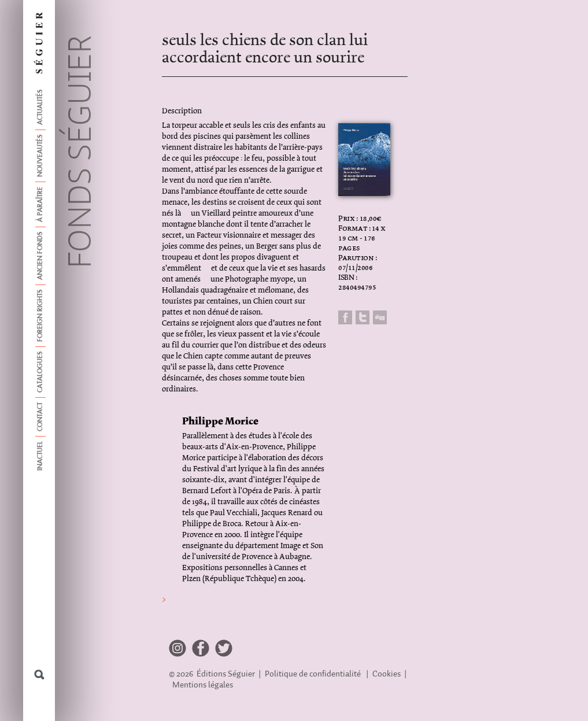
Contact (40, 417)
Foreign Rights (40, 316)
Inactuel (40, 456)
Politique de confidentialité (313, 674)
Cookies (387, 674)
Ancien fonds (40, 256)
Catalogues (40, 372)
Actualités (40, 107)
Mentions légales (203, 685)
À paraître (40, 204)
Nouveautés (40, 156)
